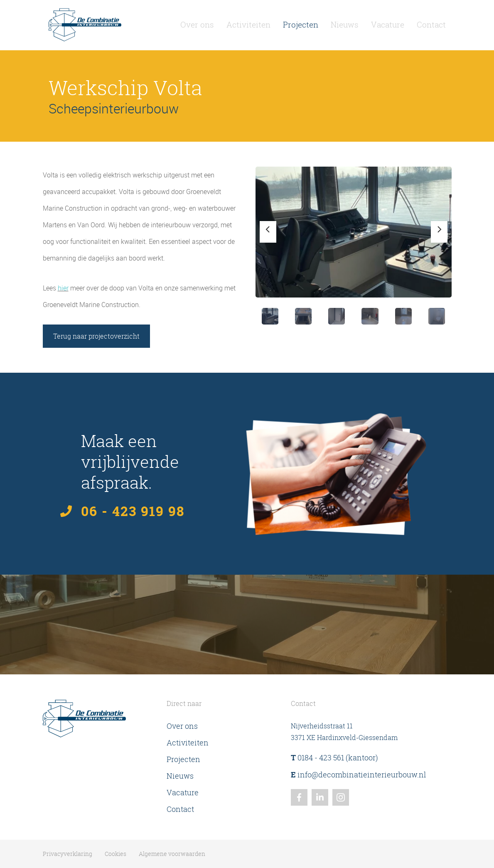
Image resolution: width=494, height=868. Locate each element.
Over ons (197, 22)
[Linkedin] (320, 797)
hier (63, 288)
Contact (431, 22)
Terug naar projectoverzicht (96, 336)
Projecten (301, 22)
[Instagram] (341, 797)
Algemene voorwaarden (172, 854)
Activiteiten (248, 22)
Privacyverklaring (68, 854)
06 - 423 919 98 (133, 511)
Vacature (388, 22)
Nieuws (345, 22)
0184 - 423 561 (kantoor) (334, 758)
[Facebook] (299, 797)
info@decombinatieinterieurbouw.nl (358, 775)
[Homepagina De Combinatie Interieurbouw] (85, 23)
